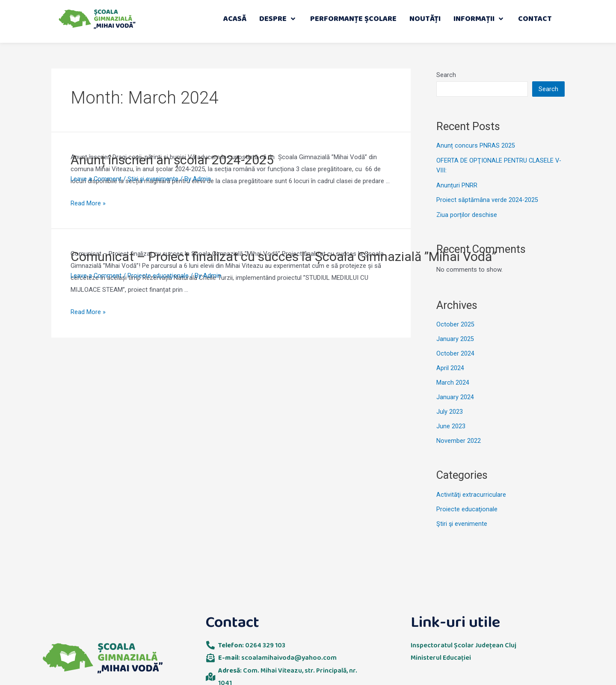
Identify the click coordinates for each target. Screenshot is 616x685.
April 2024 (450, 368)
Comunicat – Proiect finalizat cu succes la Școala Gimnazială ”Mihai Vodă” (283, 257)
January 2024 (455, 396)
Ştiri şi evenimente (154, 179)
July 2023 (450, 411)
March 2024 (453, 382)
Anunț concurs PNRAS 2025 (476, 145)
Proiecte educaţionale (159, 276)
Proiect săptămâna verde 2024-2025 (487, 199)
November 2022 (459, 439)
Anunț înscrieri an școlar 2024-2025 (172, 160)
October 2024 (455, 353)
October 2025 (455, 324)
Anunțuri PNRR (457, 185)
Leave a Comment (96, 179)
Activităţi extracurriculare (471, 493)
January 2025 (455, 338)
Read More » (88, 203)
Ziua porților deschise (467, 214)
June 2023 (451, 425)
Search (446, 75)
